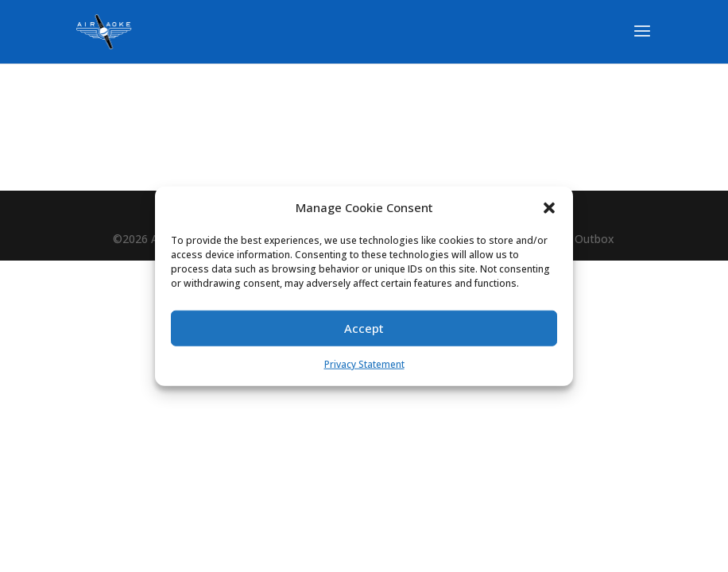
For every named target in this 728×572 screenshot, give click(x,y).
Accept (364, 328)
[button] (549, 208)
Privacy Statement (364, 364)
